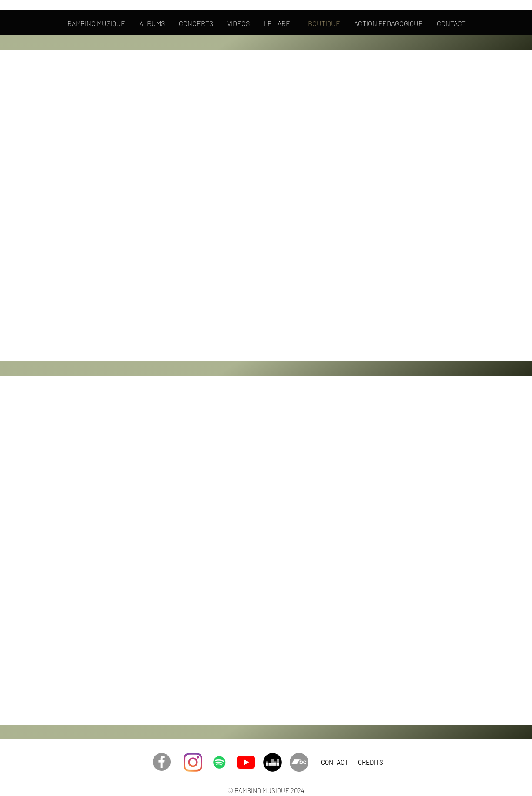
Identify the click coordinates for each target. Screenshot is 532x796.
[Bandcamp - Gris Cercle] (299, 762)
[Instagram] (193, 762)
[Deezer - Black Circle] (273, 762)
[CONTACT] (335, 762)
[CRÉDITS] (371, 762)
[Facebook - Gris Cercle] (162, 762)
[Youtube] (246, 762)
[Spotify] (219, 762)
